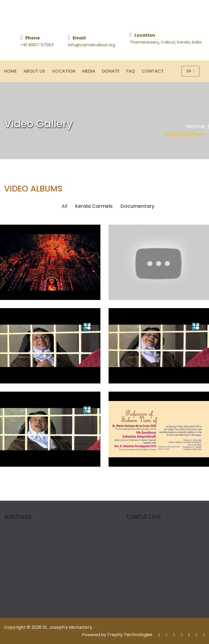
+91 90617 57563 (37, 45)
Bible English (112, 600)
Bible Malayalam (117, 589)
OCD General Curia (155, 542)
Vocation (64, 71)
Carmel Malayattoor (34, 589)
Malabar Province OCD (37, 579)
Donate (111, 71)
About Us (34, 71)
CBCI (139, 552)
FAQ (131, 71)
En (190, 71)
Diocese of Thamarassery (127, 579)
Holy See (143, 531)
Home (10, 71)
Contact (153, 71)
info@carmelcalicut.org (92, 45)
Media (89, 71)
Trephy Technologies (130, 635)
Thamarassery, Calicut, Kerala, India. (166, 42)
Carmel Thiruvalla (31, 600)
